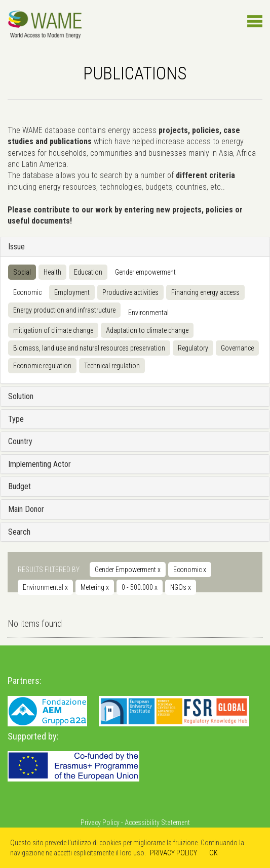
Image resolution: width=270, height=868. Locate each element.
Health (52, 272)
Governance (237, 348)
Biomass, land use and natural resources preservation (89, 348)
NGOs (181, 587)
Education (88, 272)
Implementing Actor (40, 464)
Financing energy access (205, 292)
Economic (27, 292)
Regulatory (193, 348)
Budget (20, 486)
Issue (16, 247)
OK (214, 853)
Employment (72, 292)
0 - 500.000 (140, 587)
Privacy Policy (100, 822)
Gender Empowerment (128, 570)
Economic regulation (42, 366)
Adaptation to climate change (147, 330)
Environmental (148, 313)
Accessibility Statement (157, 822)
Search (19, 532)
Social (22, 272)
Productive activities (130, 292)
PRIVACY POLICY (173, 853)
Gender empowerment (145, 272)
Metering (95, 587)
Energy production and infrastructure (64, 310)
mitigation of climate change (53, 330)
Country (20, 441)
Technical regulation (112, 366)
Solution (21, 396)
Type (16, 419)
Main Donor (26, 509)
